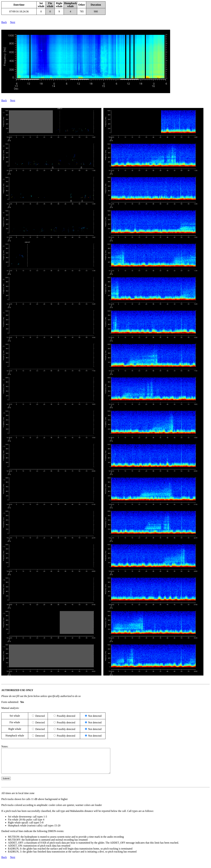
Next (13, 22)
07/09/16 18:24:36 (19, 11)
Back (4, 22)
